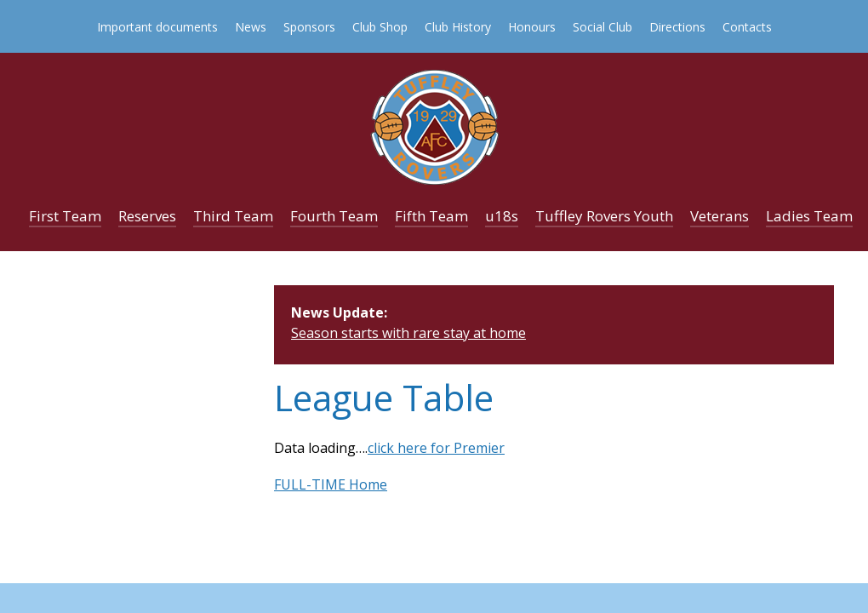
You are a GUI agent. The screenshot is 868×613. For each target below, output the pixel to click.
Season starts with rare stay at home (408, 333)
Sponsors (309, 27)
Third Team (233, 216)
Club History (458, 27)
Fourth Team (334, 216)
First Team (65, 216)
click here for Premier (436, 448)
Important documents (157, 27)
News (251, 27)
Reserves (147, 216)
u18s (502, 216)
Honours (532, 27)
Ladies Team (809, 216)
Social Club (602, 27)
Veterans (720, 216)
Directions (677, 27)
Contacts (747, 27)
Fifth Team (431, 216)
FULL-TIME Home (331, 484)
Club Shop (380, 27)
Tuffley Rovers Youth (604, 216)
